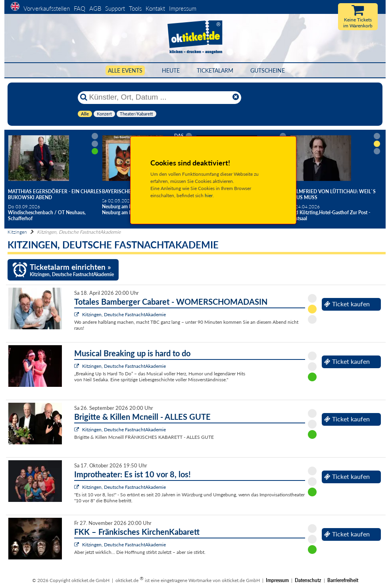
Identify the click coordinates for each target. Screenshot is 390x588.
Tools (135, 8)
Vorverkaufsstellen (47, 8)
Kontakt (155, 8)
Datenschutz (308, 580)
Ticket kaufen (347, 304)
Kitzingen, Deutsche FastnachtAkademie (124, 314)
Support (115, 8)
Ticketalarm (215, 70)
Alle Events (125, 70)
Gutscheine (268, 70)
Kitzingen (17, 232)
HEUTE (171, 70)
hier (209, 195)
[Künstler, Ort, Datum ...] (159, 97)
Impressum (183, 8)
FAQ (80, 8)
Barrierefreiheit (343, 580)
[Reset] (236, 97)
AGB (95, 8)
